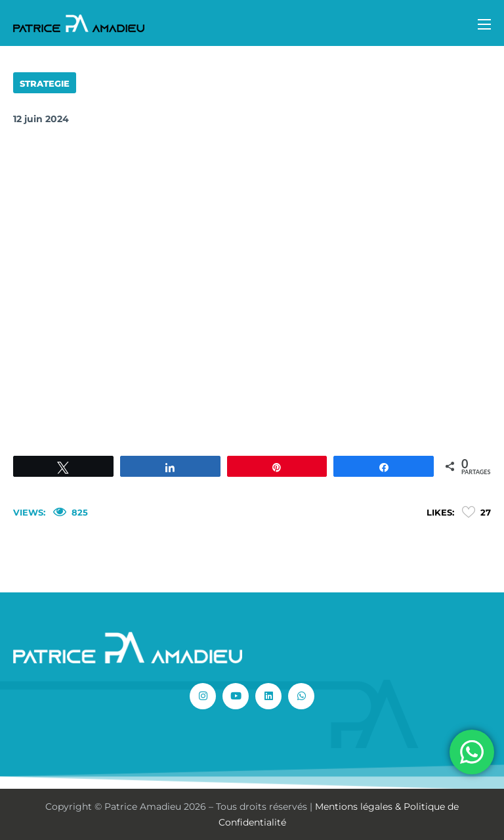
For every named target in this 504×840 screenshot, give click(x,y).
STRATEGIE (45, 83)
